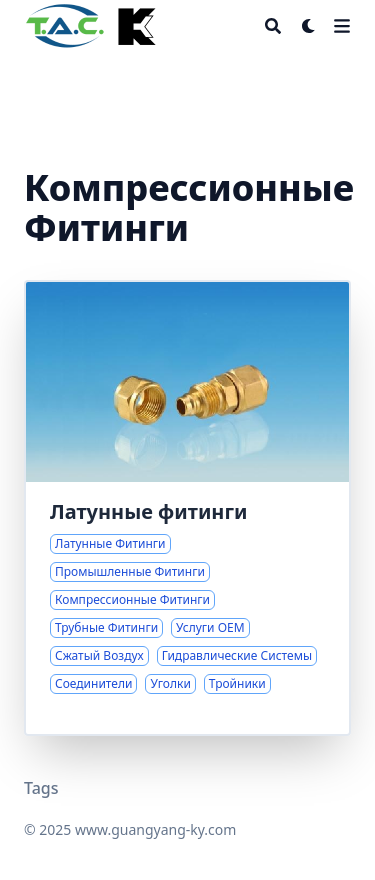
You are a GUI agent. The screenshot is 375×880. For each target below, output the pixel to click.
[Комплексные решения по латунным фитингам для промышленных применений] (187, 508)
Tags (41, 788)
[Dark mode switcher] (309, 26)
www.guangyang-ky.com (155, 829)
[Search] (273, 26)
